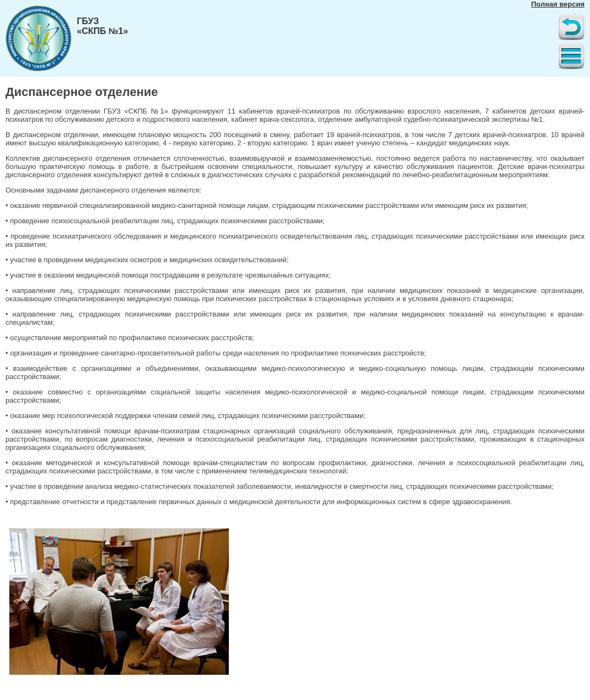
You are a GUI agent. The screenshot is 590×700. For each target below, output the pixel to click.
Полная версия (558, 4)
